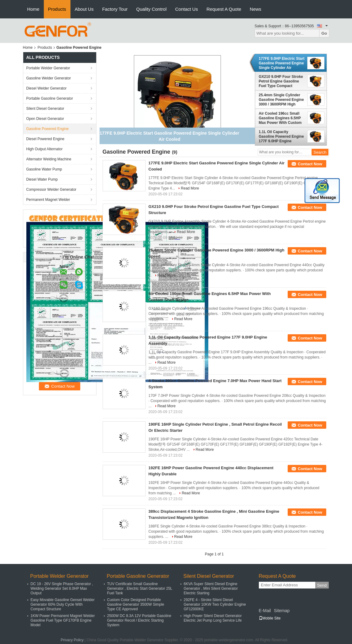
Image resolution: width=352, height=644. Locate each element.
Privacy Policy (72, 640)
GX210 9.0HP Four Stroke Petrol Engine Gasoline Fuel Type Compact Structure (281, 81)
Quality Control (151, 9)
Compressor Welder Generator (51, 190)
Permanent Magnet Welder (48, 200)
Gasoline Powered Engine (48, 129)
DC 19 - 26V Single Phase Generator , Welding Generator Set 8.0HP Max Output (62, 588)
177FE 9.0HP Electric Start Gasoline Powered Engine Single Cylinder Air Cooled (282, 63)
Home (33, 9)
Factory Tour (115, 9)
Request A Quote (224, 9)
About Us (84, 9)
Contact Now (310, 164)
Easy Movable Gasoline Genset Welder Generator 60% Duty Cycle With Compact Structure (63, 604)
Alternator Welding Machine (49, 159)
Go (324, 33)
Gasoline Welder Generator (49, 78)
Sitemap (282, 611)
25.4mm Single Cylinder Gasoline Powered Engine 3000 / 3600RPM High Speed (281, 100)
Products (57, 9)
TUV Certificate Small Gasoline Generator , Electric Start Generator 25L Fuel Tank (140, 588)
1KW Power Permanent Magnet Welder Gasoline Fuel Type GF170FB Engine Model (63, 620)
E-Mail (265, 611)
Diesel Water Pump (42, 179)
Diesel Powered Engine (45, 139)
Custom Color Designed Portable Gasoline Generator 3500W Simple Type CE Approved (136, 604)
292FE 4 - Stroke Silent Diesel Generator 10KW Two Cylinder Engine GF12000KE (215, 604)
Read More (190, 188)
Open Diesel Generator (45, 119)
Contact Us (187, 9)
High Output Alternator (45, 149)
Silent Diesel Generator (45, 109)
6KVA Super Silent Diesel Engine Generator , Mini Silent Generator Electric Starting (211, 588)
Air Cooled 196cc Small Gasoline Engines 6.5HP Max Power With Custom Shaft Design (280, 118)
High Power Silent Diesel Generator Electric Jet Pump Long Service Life (213, 618)
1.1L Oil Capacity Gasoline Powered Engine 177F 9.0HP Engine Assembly (281, 136)
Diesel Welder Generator (47, 88)
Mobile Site (270, 618)
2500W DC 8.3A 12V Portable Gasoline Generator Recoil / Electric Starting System (139, 620)
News (255, 9)
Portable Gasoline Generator (50, 98)
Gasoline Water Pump (44, 169)
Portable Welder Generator (48, 68)
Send (322, 585)
